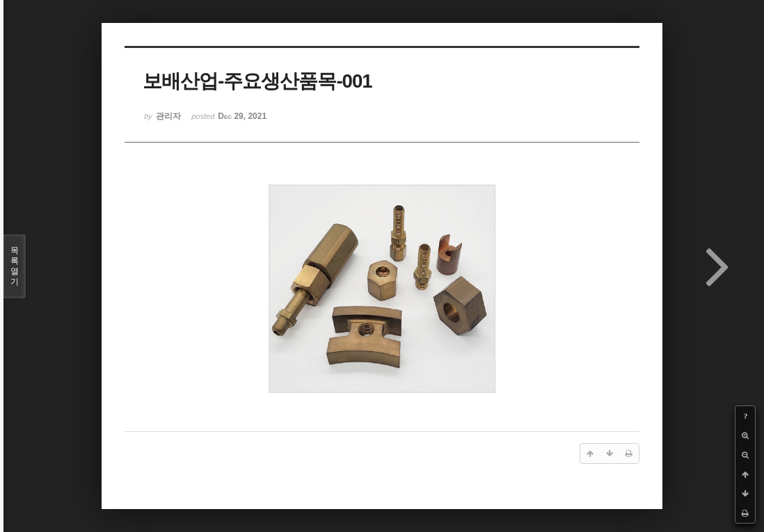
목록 (15, 266)
